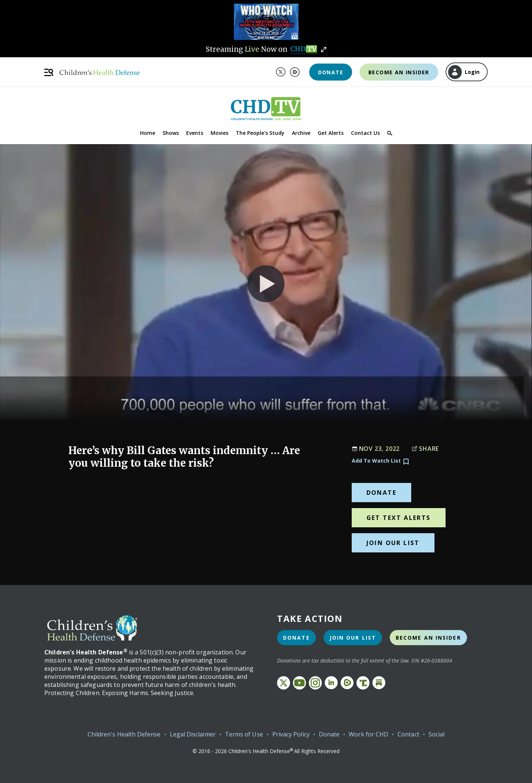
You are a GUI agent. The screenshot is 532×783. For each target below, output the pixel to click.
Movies (219, 133)
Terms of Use (244, 734)
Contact (408, 734)
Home (148, 133)
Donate (331, 72)
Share (425, 449)
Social (436, 734)
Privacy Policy (291, 734)
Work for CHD (369, 734)
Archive (301, 133)
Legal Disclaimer (193, 734)
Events (195, 133)
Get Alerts (331, 133)
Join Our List (393, 543)
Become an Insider (399, 72)
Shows (171, 133)
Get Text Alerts (399, 518)
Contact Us (365, 133)
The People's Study (260, 133)
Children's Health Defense (124, 734)
